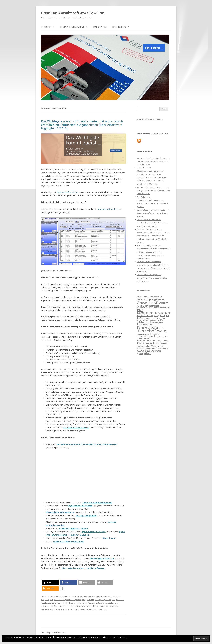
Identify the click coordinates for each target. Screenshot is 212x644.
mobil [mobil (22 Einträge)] (154, 336)
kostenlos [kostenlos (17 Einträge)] (155, 334)
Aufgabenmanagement (72, 600)
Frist (92, 600)
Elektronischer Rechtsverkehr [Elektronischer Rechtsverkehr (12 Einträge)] (154, 318)
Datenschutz (121, 27)
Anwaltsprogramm (99, 596)
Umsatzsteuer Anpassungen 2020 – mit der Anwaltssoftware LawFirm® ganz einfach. (153, 213)
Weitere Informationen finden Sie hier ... (112, 637)
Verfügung (79, 606)
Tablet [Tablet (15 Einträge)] (153, 348)
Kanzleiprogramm (48, 603)
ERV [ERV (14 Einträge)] (161, 320)
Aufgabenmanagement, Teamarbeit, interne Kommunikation (87, 444)
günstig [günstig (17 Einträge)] (155, 322)
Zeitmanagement (48, 609)
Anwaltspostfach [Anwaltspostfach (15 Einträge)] (155, 297)
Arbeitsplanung (114, 596)
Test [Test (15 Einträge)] (139, 351)
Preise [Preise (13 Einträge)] (140, 338)
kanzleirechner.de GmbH (96, 609)
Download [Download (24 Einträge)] (143, 315)
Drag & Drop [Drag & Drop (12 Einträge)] (155, 316)
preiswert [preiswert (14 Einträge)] (146, 338)
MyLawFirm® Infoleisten (102, 558)
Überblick (70, 606)
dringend (86, 600)
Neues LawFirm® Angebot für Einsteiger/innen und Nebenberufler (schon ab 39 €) (152, 278)
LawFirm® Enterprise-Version (76, 427)
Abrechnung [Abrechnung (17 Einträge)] (143, 297)
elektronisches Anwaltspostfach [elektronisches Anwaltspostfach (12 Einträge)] (148, 320)
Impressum (100, 27)
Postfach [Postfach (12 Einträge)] (164, 336)
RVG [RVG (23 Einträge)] (152, 346)
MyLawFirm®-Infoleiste (68, 192)
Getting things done (103, 600)
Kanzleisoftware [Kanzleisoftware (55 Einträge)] (152, 331)
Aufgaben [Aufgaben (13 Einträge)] (141, 306)
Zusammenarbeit (63, 609)
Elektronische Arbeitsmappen (61, 512)
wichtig (93, 606)
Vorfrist (87, 606)
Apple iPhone (109, 538)
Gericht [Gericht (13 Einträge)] (148, 322)
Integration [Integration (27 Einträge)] (145, 324)
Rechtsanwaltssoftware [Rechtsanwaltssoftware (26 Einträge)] (152, 343)
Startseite (48, 27)
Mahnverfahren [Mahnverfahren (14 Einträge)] (143, 336)
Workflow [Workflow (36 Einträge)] (144, 354)
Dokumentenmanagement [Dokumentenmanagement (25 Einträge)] (154, 313)
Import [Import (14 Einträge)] (162, 322)
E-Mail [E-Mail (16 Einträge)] (162, 316)
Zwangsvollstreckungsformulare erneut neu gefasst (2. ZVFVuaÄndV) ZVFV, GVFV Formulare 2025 (154, 190)
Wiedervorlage (103, 606)
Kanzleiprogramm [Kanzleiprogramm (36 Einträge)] (150, 327)
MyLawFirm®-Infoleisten (80, 506)
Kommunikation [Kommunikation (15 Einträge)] (144, 334)
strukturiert (113, 603)
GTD (113, 600)
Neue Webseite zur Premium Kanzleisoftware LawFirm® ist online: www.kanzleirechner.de (152, 223)
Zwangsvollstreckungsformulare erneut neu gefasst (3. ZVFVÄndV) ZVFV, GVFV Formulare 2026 (153, 161)
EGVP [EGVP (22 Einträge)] (140, 318)
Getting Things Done (86, 515)
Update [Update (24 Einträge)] (146, 351)
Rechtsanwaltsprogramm (77, 603)
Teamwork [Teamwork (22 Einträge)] (162, 348)
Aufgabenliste (56, 600)
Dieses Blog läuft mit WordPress (53, 633)
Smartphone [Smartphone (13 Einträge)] (160, 346)
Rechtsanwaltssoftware (97, 603)
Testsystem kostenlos (74, 27)
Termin (62, 606)
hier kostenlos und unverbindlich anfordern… (84, 568)
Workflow (114, 606)
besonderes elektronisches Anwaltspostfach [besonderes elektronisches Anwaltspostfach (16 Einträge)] (151, 307)
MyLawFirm (61, 603)
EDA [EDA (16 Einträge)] (168, 316)
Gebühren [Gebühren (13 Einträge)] (141, 322)
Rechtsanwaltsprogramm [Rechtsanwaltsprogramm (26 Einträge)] (153, 340)
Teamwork (45, 606)
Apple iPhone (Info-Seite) (94, 532)
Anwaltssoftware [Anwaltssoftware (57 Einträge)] (153, 303)
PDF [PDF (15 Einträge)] (159, 336)
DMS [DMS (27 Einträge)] (140, 310)
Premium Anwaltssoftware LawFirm (73, 13)
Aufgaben (45, 600)
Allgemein (75, 596)
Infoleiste (120, 600)
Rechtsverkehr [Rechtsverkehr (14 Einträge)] (143, 346)
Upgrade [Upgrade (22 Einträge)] (156, 351)
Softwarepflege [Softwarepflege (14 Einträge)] (143, 348)
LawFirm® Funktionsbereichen (97, 502)
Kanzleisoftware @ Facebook (150, 119)
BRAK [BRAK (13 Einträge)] (167, 308)
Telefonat (55, 606)
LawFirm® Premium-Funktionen (69, 541)
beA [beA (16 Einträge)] (146, 306)
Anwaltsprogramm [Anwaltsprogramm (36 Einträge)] (151, 299)
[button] (50, 582)
